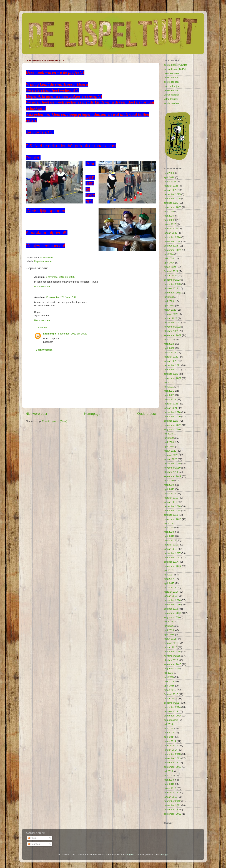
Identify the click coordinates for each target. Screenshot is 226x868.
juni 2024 (169, 254)
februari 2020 (171, 455)
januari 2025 (170, 233)
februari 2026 (171, 186)
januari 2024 (170, 276)
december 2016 (172, 600)
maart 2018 (170, 540)
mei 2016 (169, 630)
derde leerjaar (171, 90)
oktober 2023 (171, 288)
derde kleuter (171, 78)
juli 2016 (168, 622)
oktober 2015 (171, 660)
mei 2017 (169, 579)
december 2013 (172, 754)
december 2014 (172, 703)
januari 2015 (170, 699)
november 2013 (172, 758)
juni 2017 (169, 575)
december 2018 (172, 506)
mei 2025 (169, 216)
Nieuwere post (36, 414)
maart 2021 (170, 399)
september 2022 (173, 335)
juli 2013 (168, 771)
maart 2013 (170, 788)
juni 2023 (169, 297)
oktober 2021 (171, 374)
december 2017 (172, 553)
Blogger (165, 855)
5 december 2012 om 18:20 (72, 334)
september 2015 (173, 664)
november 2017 (172, 558)
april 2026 (169, 177)
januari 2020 (170, 459)
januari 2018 (170, 549)
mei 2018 (169, 532)
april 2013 (169, 784)
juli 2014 (168, 724)
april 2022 (169, 348)
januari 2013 (170, 797)
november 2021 (172, 370)
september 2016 (173, 613)
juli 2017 (168, 570)
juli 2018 (168, 523)
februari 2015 (171, 694)
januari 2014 (170, 750)
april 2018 (169, 536)
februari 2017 (171, 592)
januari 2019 (170, 502)
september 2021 (173, 378)
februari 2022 (171, 357)
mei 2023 (169, 301)
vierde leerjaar (172, 95)
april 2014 (169, 737)
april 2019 (169, 489)
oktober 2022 (171, 331)
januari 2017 (170, 596)
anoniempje (50, 334)
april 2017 (169, 583)
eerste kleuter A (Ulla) (175, 65)
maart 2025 (170, 224)
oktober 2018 (171, 515)
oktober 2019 (171, 472)
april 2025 (169, 220)
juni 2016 (169, 626)
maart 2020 (170, 451)
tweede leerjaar (172, 86)
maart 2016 (170, 639)
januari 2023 (170, 318)
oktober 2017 (171, 562)
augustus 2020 (172, 429)
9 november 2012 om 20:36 (60, 277)
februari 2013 (171, 793)
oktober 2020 (171, 421)
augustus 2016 (172, 617)
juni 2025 (169, 211)
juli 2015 (168, 673)
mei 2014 (169, 733)
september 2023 (173, 293)
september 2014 (173, 716)
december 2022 (172, 322)
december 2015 (172, 652)
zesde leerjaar (171, 103)
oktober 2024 (171, 246)
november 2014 (172, 707)
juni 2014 (169, 729)
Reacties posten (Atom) (55, 421)
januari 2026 (170, 190)
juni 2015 (169, 677)
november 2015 (172, 656)
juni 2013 (169, 775)
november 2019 (172, 468)
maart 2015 (170, 690)
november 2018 (172, 511)
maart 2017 (170, 588)
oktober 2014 (171, 711)
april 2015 (169, 686)
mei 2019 (169, 485)
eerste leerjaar (172, 82)
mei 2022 (169, 344)
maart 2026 (170, 182)
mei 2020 (169, 442)
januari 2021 (170, 408)
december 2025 (172, 194)
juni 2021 (169, 387)
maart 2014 (170, 741)
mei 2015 (169, 681)
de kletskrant (47, 257)
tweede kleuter (172, 73)
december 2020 (172, 412)
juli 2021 (168, 382)
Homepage (92, 414)
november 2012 (172, 805)
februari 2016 (171, 643)
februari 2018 (171, 545)
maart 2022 (170, 352)
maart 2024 (170, 267)
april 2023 (169, 305)
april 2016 (169, 634)
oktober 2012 (171, 810)
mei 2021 (169, 391)
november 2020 (172, 417)
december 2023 (172, 280)
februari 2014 (171, 745)
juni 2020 (169, 438)
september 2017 (173, 566)
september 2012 (173, 814)
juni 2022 (169, 340)
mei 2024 (169, 258)
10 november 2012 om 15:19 (61, 297)
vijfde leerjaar (171, 99)
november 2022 (172, 327)
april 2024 (169, 263)
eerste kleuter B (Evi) (175, 69)
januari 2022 (170, 361)
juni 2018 (169, 528)
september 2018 (173, 519)
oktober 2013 (171, 763)
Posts (32, 838)
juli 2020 (168, 434)
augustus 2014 (172, 720)
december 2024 (172, 237)
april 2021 (169, 395)
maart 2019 (170, 493)
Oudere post (147, 414)
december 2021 (172, 365)
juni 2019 (169, 481)
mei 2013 (169, 780)
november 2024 (172, 241)
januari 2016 (170, 647)
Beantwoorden (42, 287)
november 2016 (172, 604)
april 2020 (169, 446)
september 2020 (173, 425)
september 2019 (173, 476)
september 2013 (173, 767)
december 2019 (172, 463)
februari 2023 (171, 314)
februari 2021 (171, 404)
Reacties (43, 327)
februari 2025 (171, 229)
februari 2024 (171, 271)
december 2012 (172, 801)
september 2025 (173, 207)
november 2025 (172, 199)
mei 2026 (169, 173)
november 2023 (172, 284)
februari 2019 (171, 498)
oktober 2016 (171, 609)
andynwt (130, 855)
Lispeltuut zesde (43, 261)
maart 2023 (170, 310)
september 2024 (173, 250)
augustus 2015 (172, 669)
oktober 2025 (171, 203)
